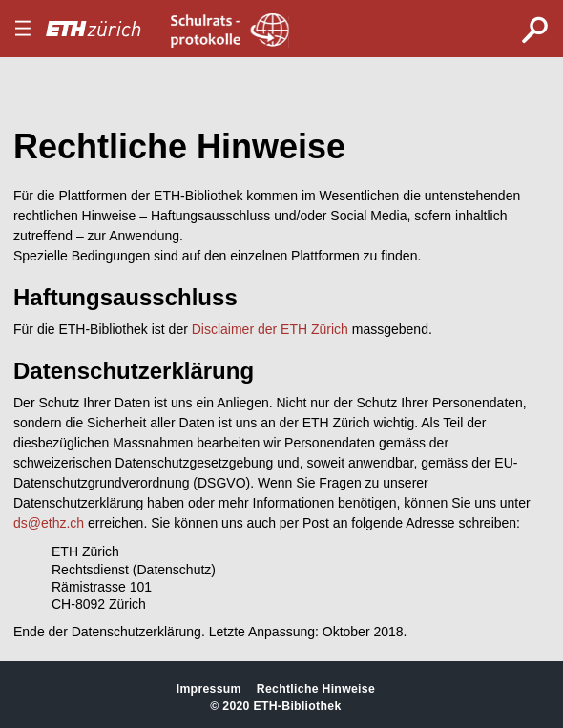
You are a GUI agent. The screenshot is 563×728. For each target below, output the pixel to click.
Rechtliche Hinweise (316, 689)
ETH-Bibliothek (297, 706)
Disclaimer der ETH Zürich (270, 329)
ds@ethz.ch (49, 523)
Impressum (209, 689)
